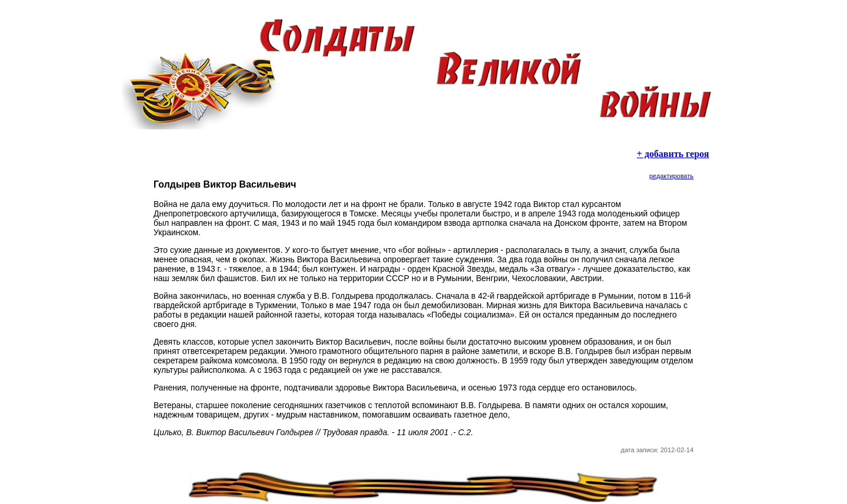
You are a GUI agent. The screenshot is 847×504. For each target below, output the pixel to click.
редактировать (671, 176)
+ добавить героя (673, 154)
